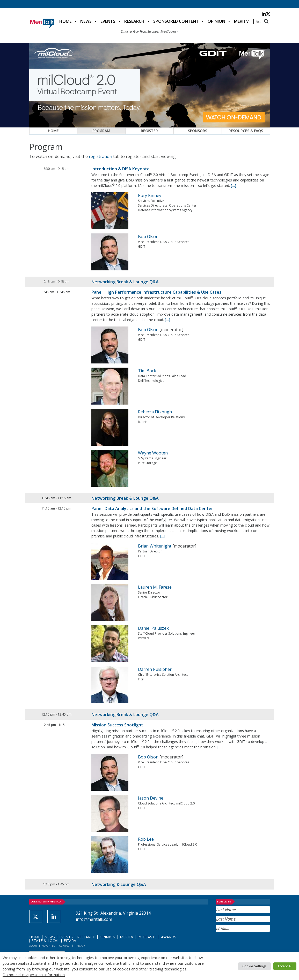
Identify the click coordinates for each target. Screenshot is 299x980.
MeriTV (241, 21)
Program (101, 131)
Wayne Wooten (153, 453)
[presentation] (255, 944)
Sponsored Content (176, 21)
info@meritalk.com (94, 919)
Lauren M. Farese (155, 587)
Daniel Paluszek (153, 628)
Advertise (48, 946)
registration (100, 156)
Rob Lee (146, 839)
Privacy (80, 946)
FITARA (70, 941)
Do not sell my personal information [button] (34, 975)
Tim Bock (147, 371)
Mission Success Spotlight (117, 725)
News (86, 21)
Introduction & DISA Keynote (121, 169)
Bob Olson (148, 237)
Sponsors (198, 131)
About (33, 946)
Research (134, 21)
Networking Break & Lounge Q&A (125, 282)
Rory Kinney (150, 195)
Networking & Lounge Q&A (119, 884)
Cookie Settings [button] (254, 966)
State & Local (45, 941)
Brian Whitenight (155, 546)
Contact (65, 946)
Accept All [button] (285, 966)
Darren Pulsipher (155, 669)
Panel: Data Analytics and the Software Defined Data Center (152, 508)
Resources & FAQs (246, 131)
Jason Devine (151, 798)
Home (65, 21)
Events (108, 21)
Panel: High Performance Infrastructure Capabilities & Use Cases (156, 292)
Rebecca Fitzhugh (155, 412)
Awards (169, 937)
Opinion (216, 21)
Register (149, 131)
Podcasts (147, 937)
